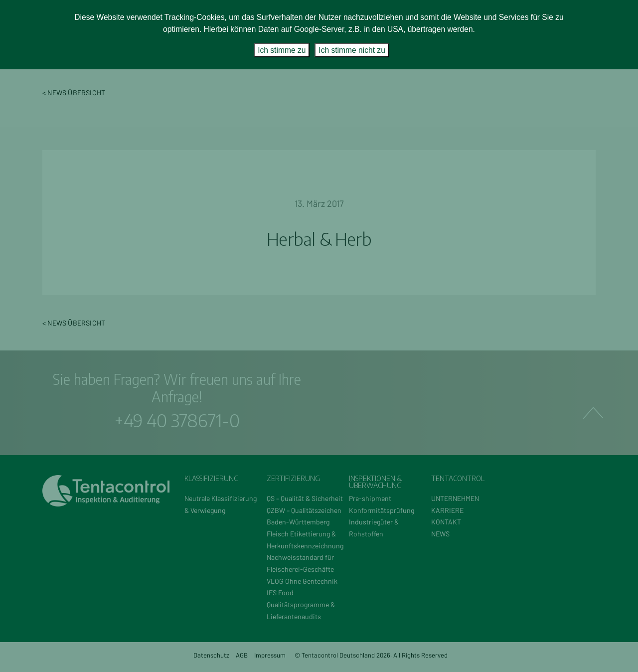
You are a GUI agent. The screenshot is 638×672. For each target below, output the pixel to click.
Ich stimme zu (282, 50)
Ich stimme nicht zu (352, 50)
